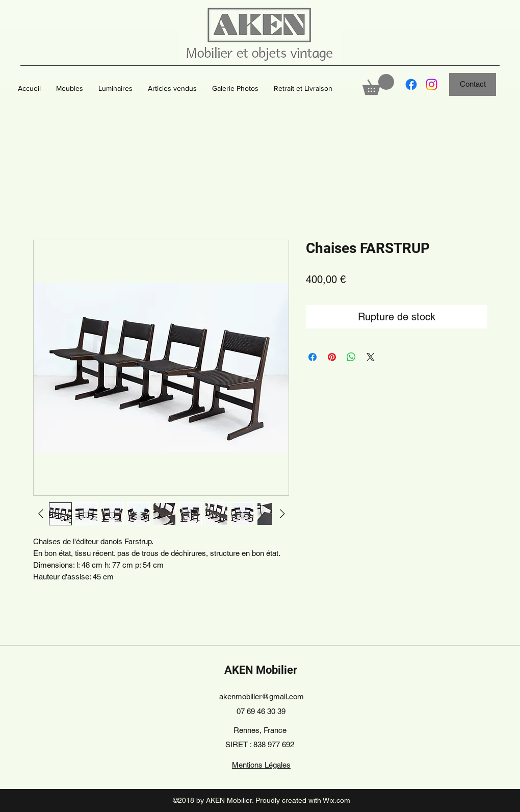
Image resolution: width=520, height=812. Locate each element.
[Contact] (473, 84)
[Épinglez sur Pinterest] (332, 357)
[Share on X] (371, 357)
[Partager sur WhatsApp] (351, 357)
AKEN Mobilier (261, 670)
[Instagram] (432, 84)
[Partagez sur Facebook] (313, 357)
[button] (70, 88)
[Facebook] (411, 84)
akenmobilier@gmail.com (262, 696)
